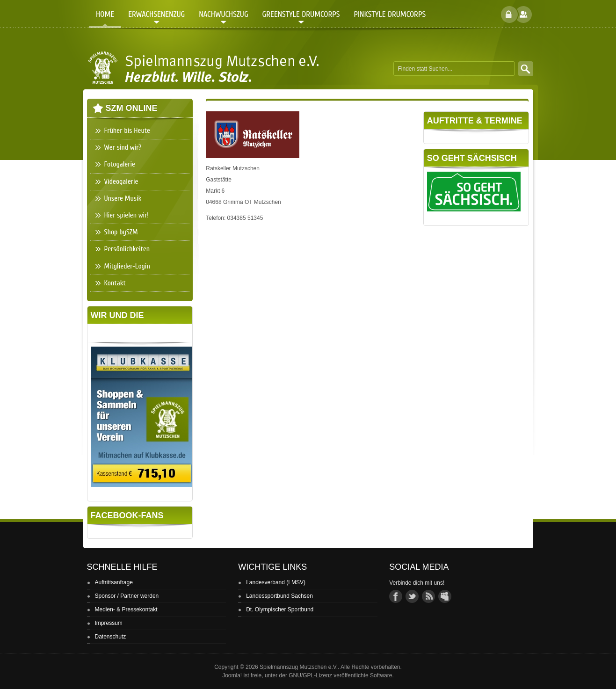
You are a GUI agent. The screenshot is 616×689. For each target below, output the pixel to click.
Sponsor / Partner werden (127, 596)
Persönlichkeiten (127, 249)
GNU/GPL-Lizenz (310, 675)
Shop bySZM (121, 232)
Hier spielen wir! (127, 215)
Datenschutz (111, 637)
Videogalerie (121, 181)
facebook (396, 596)
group (445, 596)
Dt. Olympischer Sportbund (280, 609)
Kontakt (115, 283)
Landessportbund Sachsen (279, 596)
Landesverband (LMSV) (276, 582)
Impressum (109, 623)
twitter (412, 596)
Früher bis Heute (127, 131)
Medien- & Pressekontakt (126, 609)
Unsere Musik (123, 198)
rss (428, 596)
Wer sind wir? (123, 147)
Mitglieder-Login (127, 266)
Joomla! (232, 675)
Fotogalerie (120, 164)
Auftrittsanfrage (114, 582)
